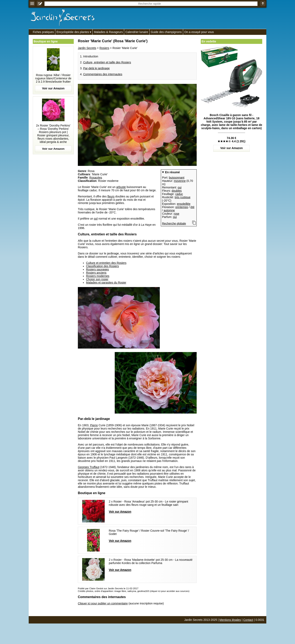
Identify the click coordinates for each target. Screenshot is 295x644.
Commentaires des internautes (103, 74)
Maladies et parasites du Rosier (106, 283)
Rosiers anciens (96, 273)
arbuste (121, 187)
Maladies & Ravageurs (108, 32)
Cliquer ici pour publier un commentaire (103, 603)
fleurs (111, 196)
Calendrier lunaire (137, 32)
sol (96, 219)
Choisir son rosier (97, 279)
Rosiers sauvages (97, 269)
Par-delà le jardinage (96, 68)
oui (180, 187)
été (192, 207)
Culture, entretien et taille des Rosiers (107, 62)
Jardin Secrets (87, 48)
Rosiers (104, 48)
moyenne (180, 181)
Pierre (94, 425)
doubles (177, 191)
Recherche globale (174, 223)
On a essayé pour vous (199, 32)
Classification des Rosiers (102, 266)
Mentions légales (230, 620)
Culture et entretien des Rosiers (106, 263)
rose (176, 214)
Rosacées (96, 178)
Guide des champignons (166, 32)
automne (169, 210)
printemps (182, 207)
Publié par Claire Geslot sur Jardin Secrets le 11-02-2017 (108, 588)
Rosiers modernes (98, 276)
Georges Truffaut (89, 467)
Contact (248, 620)
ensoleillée (184, 204)
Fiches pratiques (43, 32)
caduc (179, 194)
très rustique (182, 197)
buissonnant (177, 178)
